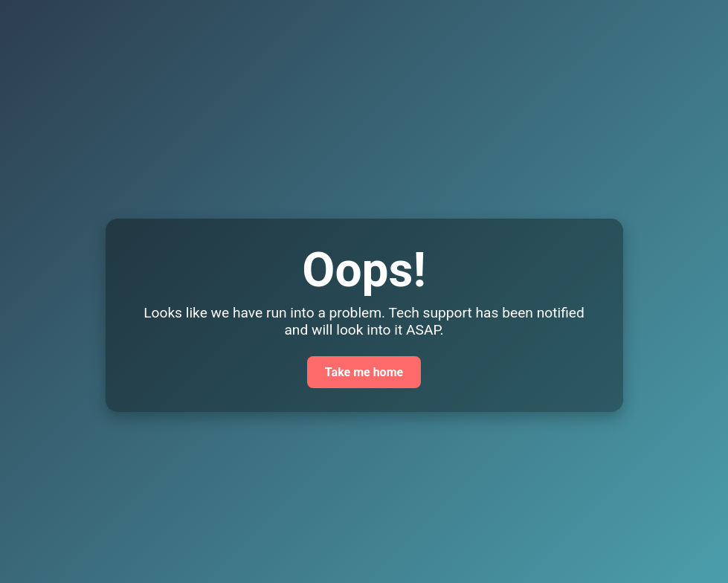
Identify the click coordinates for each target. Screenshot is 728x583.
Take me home (364, 372)
